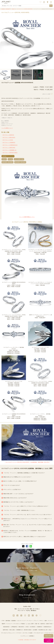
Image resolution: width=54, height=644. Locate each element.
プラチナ (4, 159)
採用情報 (31, 636)
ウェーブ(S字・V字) (19, 159)
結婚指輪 (14, 621)
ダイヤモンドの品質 (28, 633)
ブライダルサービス (38, 633)
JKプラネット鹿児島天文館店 (10, 153)
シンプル (10, 159)
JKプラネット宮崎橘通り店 (9, 150)
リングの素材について (7, 128)
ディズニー (30, 621)
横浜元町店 (21, 627)
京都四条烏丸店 (47, 627)
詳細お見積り (49, 636)
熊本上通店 (12, 630)
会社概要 (35, 630)
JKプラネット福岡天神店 (9, 148)
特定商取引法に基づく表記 (45, 630)
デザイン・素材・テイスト (46, 621)
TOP (3, 621)
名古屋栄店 (33, 627)
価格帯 (3, 624)
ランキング (9, 624)
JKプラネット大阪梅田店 (9, 142)
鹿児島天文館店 (28, 630)
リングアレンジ (24, 636)
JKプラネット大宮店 (8, 140)
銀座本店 (43, 624)
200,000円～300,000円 (20, 162)
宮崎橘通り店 (19, 630)
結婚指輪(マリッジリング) (8, 156)
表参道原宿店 (6, 627)
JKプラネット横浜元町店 (9, 137)
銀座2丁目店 (49, 624)
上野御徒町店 (14, 627)
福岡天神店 (5, 630)
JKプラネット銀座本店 (8, 135)
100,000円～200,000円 (7, 162)
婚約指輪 (8, 621)
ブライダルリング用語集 (19, 624)
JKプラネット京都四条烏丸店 (10, 145)
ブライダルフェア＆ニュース (8, 633)
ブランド (36, 621)
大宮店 (27, 627)
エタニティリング (21, 621)
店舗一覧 (37, 624)
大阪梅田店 (39, 627)
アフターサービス (49, 633)
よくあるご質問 (30, 624)
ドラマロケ (19, 633)
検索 (51, 6)
